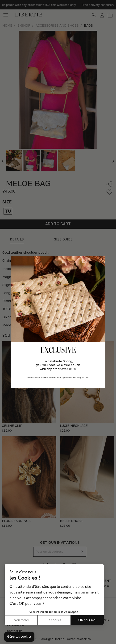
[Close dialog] (101, 260)
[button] (19, 637)
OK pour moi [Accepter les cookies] (87, 620)
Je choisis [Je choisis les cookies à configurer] (54, 620)
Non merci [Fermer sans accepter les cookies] (21, 620)
